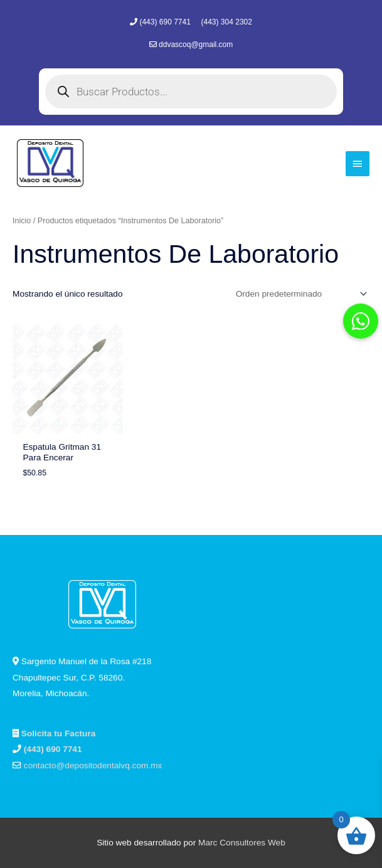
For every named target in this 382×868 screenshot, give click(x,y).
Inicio (22, 221)
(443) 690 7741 (166, 22)
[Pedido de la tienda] (299, 294)
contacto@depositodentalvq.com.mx (93, 765)
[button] (361, 321)
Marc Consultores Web (242, 843)
